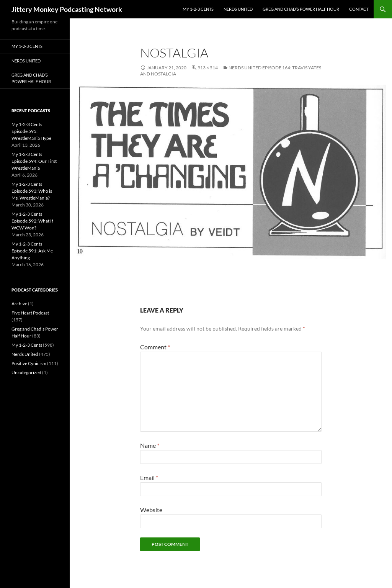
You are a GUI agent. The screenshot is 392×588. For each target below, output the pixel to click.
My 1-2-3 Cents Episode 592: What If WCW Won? (32, 221)
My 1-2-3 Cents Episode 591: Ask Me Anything (32, 251)
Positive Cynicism (29, 363)
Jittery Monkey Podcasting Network (67, 9)
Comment (155, 347)
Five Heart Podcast (30, 313)
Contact (359, 9)
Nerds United (238, 9)
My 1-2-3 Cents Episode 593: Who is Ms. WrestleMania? (32, 191)
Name (150, 445)
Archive (19, 304)
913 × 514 (208, 68)
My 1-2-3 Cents (198, 9)
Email (149, 477)
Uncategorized (26, 373)
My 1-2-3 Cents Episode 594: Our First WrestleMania (34, 161)
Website (151, 510)
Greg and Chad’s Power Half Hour (301, 9)
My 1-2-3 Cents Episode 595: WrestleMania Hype (31, 131)
